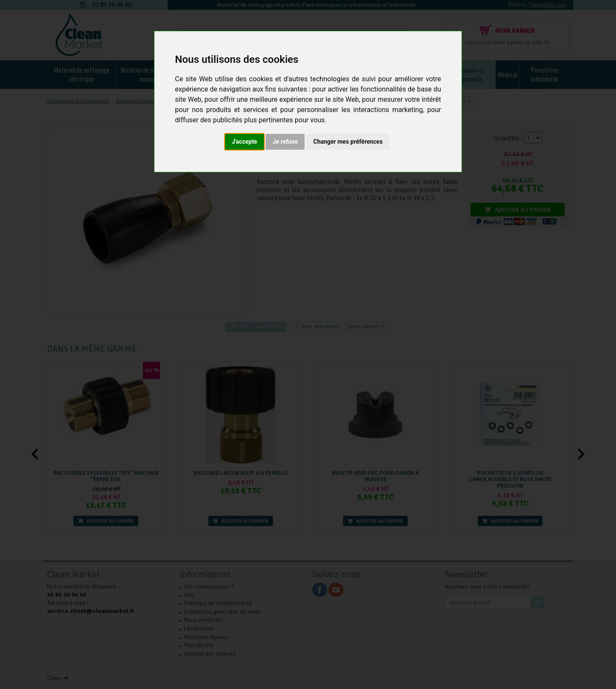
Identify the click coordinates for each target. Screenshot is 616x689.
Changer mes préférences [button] (348, 142)
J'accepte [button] (245, 142)
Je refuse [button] (285, 142)
